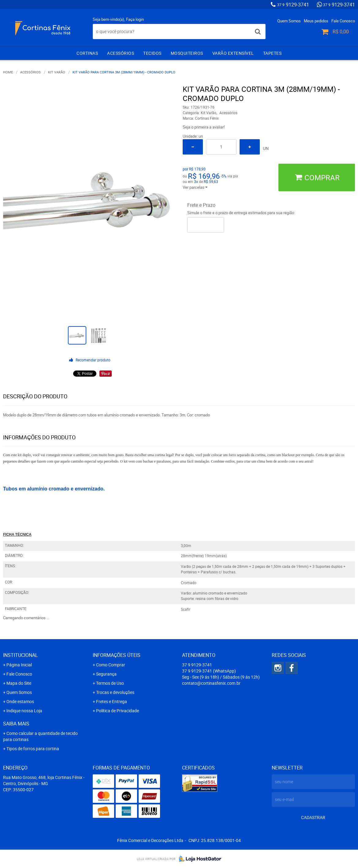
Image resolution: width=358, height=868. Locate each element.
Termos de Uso (110, 683)
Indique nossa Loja (24, 711)
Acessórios (121, 53)
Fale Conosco (343, 21)
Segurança (106, 674)
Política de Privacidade (117, 711)
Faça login (135, 19)
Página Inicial (19, 665)
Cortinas (87, 53)
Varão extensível (233, 53)
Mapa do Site (19, 683)
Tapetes (272, 53)
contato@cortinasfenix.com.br (211, 683)
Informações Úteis (117, 655)
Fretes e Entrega (112, 701)
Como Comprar (111, 665)
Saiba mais (16, 724)
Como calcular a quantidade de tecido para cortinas (40, 736)
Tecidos (152, 53)
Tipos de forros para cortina (33, 749)
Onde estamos (20, 701)
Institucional (21, 655)
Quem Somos (289, 21)
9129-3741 (293, 5)
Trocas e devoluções (115, 692)
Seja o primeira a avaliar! (204, 127)
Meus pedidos (316, 21)
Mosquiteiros (187, 53)
